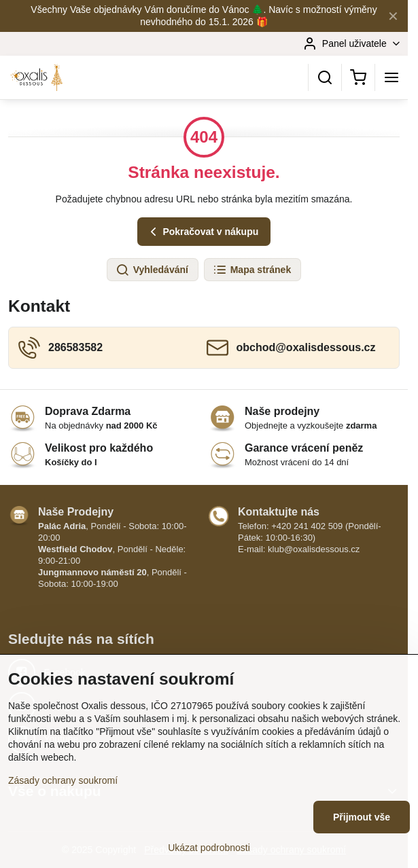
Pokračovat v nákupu (203, 232)
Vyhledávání (152, 270)
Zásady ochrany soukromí (63, 780)
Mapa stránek (252, 270)
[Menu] (391, 77)
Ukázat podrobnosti (209, 848)
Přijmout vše (362, 817)
